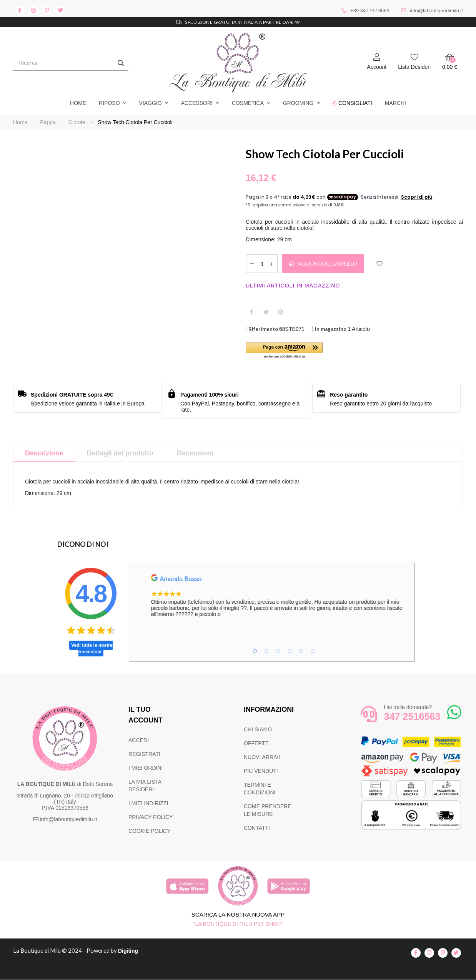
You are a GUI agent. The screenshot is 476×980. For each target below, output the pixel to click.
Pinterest (281, 312)
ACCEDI (139, 741)
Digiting (130, 952)
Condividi (251, 312)
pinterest (47, 11)
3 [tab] (278, 652)
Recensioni (197, 454)
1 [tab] (255, 652)
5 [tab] (301, 652)
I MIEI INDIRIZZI (148, 804)
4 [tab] (290, 652)
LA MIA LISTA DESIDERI (145, 786)
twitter (60, 11)
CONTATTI (257, 829)
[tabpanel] (300, 596)
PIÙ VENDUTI (261, 772)
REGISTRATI (144, 755)
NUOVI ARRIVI (262, 758)
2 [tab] (266, 652)
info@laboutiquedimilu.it (436, 11)
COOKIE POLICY (150, 832)
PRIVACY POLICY (151, 818)
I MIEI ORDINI (146, 769)
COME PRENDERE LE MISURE (268, 811)
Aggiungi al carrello (326, 264)
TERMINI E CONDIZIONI (260, 789)
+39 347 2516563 (370, 11)
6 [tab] (313, 652)
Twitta (266, 312)
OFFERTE (256, 744)
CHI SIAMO (258, 730)
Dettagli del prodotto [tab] (121, 454)
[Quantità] (262, 264)
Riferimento (263, 330)
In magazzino (331, 330)
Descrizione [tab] (44, 454)
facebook (20, 11)
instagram (33, 11)
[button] (300, 351)
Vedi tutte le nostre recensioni (92, 649)
